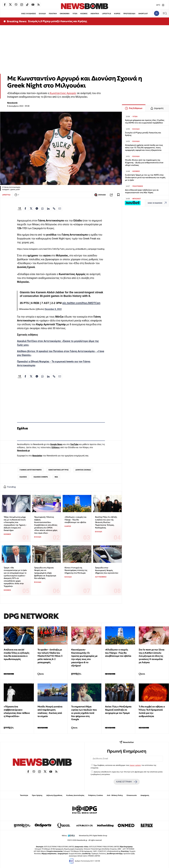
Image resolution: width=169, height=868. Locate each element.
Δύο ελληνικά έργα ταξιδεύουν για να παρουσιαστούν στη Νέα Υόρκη (142, 191)
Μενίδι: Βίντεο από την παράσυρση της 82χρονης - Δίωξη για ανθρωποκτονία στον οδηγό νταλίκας (144, 163)
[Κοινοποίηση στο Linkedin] (48, 208)
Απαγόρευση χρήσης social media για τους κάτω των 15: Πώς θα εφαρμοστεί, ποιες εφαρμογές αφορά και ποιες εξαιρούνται (144, 148)
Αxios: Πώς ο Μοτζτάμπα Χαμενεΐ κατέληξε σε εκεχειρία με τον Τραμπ (118, 710)
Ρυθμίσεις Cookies (96, 795)
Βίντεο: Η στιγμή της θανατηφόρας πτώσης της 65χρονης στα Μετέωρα (76, 570)
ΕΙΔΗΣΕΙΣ (23, 477)
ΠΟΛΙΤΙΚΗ (53, 14)
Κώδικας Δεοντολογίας (75, 795)
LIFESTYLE (107, 14)
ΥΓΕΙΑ (75, 14)
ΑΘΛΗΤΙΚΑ (95, 14)
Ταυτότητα (24, 795)
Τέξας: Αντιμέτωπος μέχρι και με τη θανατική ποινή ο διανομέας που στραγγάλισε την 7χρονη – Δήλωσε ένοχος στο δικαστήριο (15, 524)
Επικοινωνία (132, 795)
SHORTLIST (143, 14)
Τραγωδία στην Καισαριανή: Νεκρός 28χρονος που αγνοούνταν (107, 570)
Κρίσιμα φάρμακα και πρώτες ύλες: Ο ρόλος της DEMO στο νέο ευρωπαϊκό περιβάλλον (145, 121)
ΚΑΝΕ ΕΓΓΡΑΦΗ (127, 782)
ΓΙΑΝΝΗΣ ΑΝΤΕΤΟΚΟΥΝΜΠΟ (31, 470)
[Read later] (118, 195)
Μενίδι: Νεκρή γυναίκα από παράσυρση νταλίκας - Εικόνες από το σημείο (50, 711)
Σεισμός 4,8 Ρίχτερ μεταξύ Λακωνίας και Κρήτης (58, 21)
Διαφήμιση (145, 795)
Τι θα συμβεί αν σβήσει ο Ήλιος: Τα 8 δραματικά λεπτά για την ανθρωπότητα (152, 711)
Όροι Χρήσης (37, 795)
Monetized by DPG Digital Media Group (93, 836)
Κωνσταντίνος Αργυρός (63, 93)
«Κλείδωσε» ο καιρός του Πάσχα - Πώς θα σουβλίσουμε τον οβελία (76, 520)
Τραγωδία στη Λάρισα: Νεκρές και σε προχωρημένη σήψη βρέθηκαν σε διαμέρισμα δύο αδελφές (45, 573)
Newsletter (37, 456)
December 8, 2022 (53, 309)
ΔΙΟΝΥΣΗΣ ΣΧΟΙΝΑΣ (83, 470)
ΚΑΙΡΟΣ (117, 14)
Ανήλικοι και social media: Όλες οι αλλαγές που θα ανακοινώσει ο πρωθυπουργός (16, 654)
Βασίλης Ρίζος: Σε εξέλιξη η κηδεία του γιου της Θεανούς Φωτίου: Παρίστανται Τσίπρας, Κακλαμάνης (106, 522)
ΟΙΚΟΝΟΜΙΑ (65, 14)
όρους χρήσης (135, 765)
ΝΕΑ (56, 477)
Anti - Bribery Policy (115, 795)
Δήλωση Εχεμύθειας (54, 795)
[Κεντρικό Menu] (165, 13)
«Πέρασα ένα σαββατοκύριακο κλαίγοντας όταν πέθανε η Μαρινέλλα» (17, 711)
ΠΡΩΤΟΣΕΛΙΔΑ (129, 14)
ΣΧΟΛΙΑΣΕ (100, 195)
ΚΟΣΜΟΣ (84, 14)
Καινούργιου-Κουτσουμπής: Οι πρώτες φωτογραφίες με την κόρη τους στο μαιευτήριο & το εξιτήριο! (84, 658)
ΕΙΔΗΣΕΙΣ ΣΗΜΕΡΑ (41, 477)
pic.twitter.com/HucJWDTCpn (81, 303)
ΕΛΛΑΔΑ (42, 14)
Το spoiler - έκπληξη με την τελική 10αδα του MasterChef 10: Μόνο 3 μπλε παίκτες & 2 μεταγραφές (50, 656)
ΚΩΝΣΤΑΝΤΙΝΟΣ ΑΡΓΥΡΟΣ (59, 470)
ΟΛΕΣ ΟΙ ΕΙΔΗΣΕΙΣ (29, 14)
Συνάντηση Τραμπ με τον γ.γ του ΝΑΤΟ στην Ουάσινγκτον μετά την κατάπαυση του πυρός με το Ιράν (145, 177)
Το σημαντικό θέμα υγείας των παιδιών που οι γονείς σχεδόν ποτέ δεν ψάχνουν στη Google (84, 713)
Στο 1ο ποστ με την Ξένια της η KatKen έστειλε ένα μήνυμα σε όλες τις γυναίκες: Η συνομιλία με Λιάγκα (152, 656)
